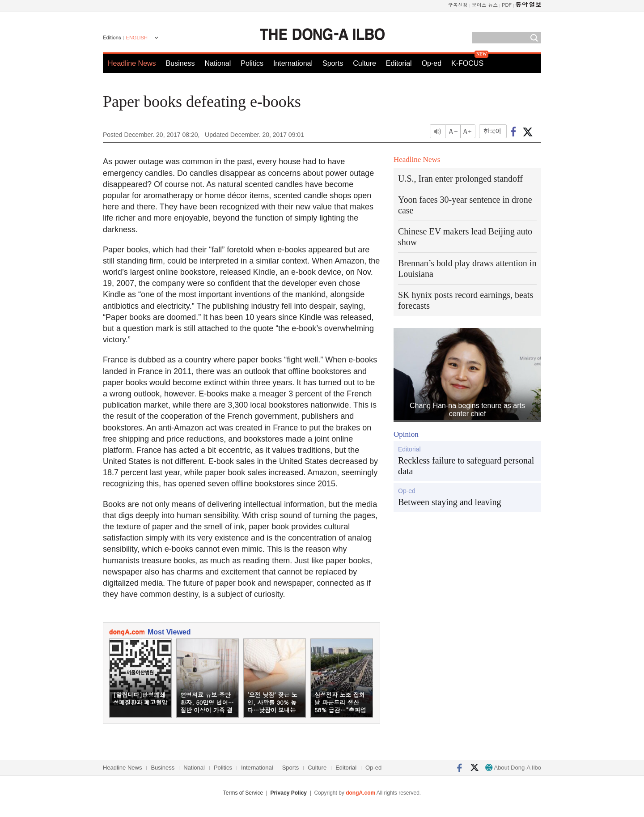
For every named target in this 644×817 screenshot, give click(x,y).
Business (180, 63)
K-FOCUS (467, 63)
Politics (252, 63)
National (218, 63)
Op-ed (432, 63)
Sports (333, 63)
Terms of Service (243, 793)
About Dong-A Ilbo (513, 768)
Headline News (132, 63)
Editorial (399, 63)
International (293, 63)
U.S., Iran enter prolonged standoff (460, 179)
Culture (364, 63)
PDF (507, 5)
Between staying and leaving (450, 502)
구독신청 (458, 5)
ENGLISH (137, 38)
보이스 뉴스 (485, 5)
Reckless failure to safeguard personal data (466, 466)
